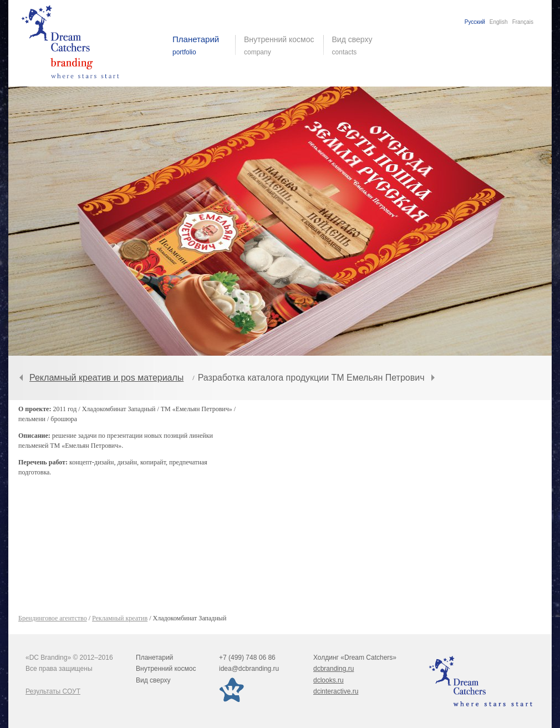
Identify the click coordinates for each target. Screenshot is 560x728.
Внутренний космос (166, 669)
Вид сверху (359, 46)
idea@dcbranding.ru (249, 669)
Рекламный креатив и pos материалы (106, 378)
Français (523, 22)
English (499, 22)
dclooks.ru (329, 680)
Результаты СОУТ (53, 691)
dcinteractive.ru (336, 691)
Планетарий (154, 658)
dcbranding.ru (334, 669)
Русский (475, 22)
